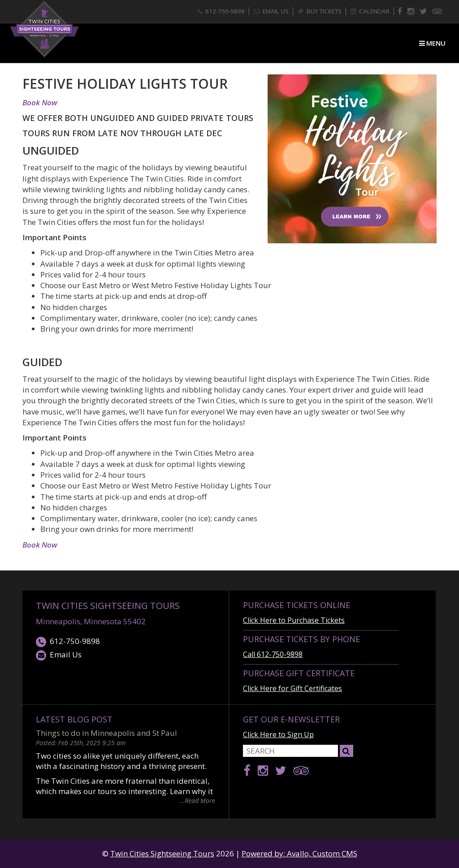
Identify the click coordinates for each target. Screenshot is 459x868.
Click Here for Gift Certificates (292, 688)
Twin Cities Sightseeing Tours (108, 606)
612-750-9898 (68, 641)
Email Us (59, 655)
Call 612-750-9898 (273, 654)
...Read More (197, 800)
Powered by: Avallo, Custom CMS (299, 853)
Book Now (40, 102)
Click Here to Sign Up (278, 734)
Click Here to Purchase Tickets (294, 620)
